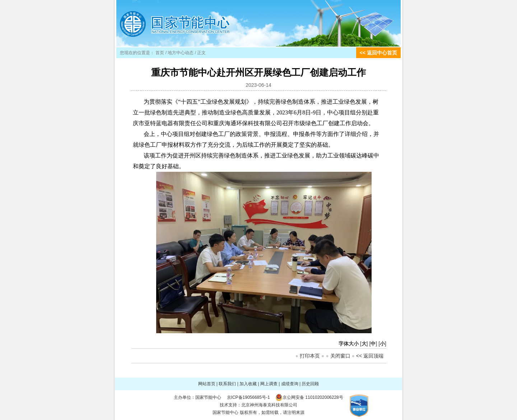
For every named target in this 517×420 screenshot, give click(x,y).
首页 (160, 53)
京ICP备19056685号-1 (248, 397)
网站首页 (207, 384)
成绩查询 (290, 384)
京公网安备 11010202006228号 (313, 397)
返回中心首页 (382, 53)
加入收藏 (248, 384)
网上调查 (269, 384)
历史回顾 (310, 384)
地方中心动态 (181, 53)
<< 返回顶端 (370, 356)
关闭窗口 (340, 356)
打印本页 (310, 356)
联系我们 (227, 384)
